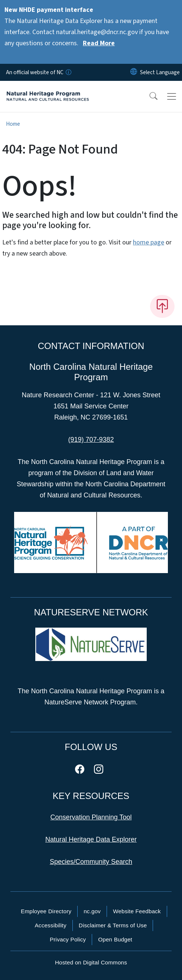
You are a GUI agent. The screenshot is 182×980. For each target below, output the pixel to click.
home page (149, 242)
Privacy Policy (68, 939)
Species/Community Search (91, 862)
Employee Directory (46, 911)
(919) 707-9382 (91, 440)
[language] (160, 72)
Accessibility (51, 925)
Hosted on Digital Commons (91, 962)
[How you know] (68, 72)
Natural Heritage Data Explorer (91, 839)
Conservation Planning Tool (91, 817)
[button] (149, 96)
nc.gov (92, 911)
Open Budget (115, 939)
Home (13, 124)
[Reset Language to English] (134, 72)
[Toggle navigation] (172, 96)
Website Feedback (137, 911)
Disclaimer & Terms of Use (113, 925)
